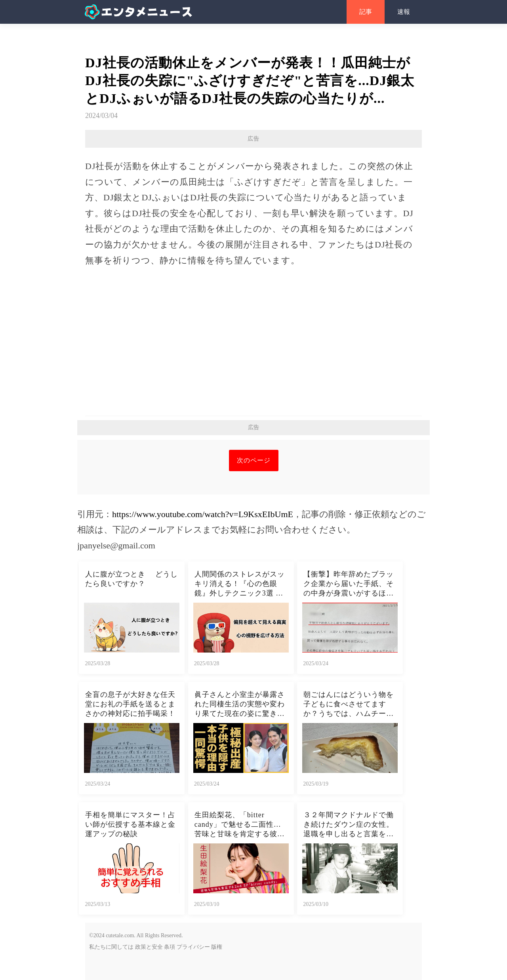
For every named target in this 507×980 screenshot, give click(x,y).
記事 (366, 12)
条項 (170, 947)
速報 (404, 12)
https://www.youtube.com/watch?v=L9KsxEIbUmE (203, 514)
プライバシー (193, 947)
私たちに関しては (111, 947)
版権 (217, 947)
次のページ (254, 460)
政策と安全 (149, 947)
